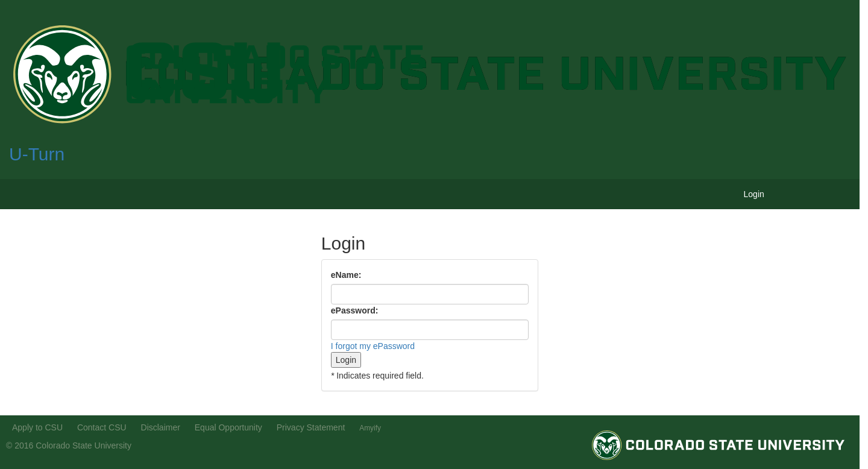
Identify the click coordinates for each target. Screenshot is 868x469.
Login (754, 194)
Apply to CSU (37, 427)
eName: (346, 275)
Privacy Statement (311, 427)
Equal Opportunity (228, 427)
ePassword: (355, 310)
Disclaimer (161, 427)
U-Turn (37, 154)
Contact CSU (102, 427)
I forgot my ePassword (373, 346)
